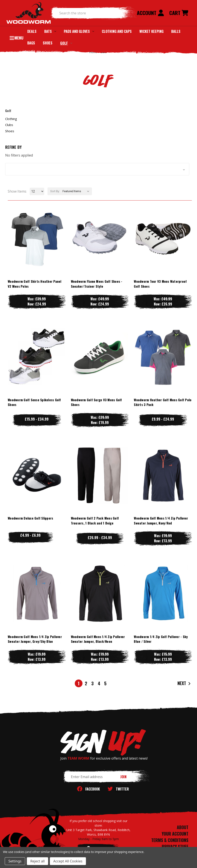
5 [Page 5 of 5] (105, 683)
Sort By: (55, 191)
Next (185, 683)
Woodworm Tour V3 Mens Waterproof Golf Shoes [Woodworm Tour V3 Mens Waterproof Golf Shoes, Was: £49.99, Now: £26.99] (160, 284)
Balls (176, 31)
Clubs (9, 125)
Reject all (37, 861)
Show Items (17, 191)
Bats (50, 31)
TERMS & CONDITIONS (170, 840)
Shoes (48, 43)
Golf (66, 43)
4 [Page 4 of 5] (99, 683)
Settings (15, 861)
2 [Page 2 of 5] (86, 683)
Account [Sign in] (150, 13)
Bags (31, 43)
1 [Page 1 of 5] (79, 683)
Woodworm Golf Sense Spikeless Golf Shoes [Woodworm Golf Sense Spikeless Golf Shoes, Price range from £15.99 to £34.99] (34, 402)
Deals (32, 31)
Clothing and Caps (117, 31)
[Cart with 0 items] (179, 13)
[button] (97, 169)
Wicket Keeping (151, 31)
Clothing (11, 119)
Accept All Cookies (68, 861)
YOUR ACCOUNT (175, 834)
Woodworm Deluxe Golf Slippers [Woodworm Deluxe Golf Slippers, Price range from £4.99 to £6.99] (30, 518)
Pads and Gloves (79, 31)
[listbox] (77, 191)
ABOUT (183, 827)
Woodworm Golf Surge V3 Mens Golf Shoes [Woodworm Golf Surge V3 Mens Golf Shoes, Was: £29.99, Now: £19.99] (96, 402)
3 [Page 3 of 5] (92, 683)
